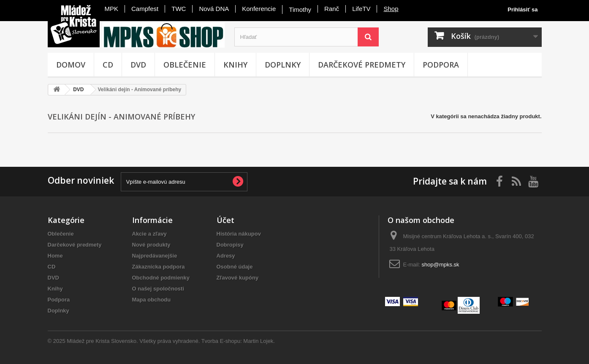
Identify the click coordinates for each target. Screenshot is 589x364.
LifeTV (361, 9)
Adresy (226, 256)
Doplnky (283, 65)
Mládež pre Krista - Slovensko (74, 24)
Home (55, 256)
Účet (225, 220)
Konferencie (259, 9)
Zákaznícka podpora (159, 267)
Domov (71, 65)
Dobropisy (230, 245)
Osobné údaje (235, 267)
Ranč (332, 9)
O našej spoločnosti (158, 289)
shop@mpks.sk (441, 265)
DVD (138, 65)
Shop (391, 9)
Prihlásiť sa (522, 10)
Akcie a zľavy (149, 234)
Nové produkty (151, 245)
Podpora (441, 65)
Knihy (235, 65)
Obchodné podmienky (161, 278)
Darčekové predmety (362, 65)
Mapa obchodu (152, 300)
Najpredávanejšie (155, 256)
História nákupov (239, 234)
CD (108, 65)
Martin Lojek (258, 341)
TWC (179, 9)
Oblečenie (185, 65)
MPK (112, 9)
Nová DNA (214, 9)
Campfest (145, 9)
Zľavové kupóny (238, 278)
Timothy (300, 10)
